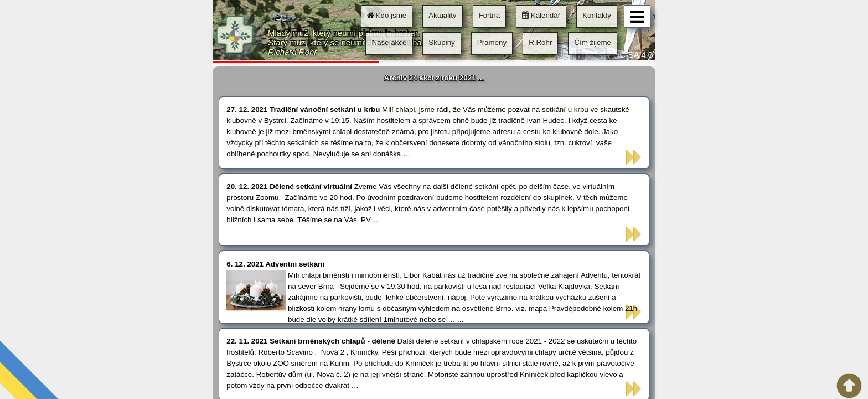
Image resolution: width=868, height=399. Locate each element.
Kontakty (597, 15)
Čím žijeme (593, 42)
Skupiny (441, 42)
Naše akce (389, 42)
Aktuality (442, 15)
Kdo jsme (387, 15)
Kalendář (541, 15)
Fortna (490, 15)
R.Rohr (540, 42)
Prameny (492, 42)
